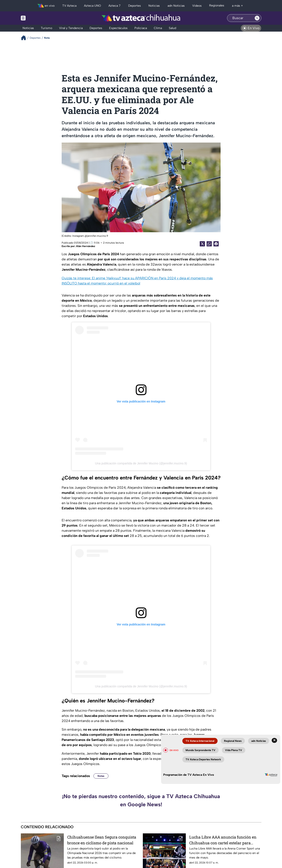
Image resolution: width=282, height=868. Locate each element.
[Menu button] (38, 18)
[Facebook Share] (216, 244)
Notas (101, 776)
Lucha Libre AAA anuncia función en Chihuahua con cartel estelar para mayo (223, 840)
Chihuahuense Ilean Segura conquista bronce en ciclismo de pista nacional (102, 840)
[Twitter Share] (202, 244)
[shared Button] (209, 244)
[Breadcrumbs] (25, 38)
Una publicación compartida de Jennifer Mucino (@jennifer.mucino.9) (141, 463)
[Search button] (257, 18)
